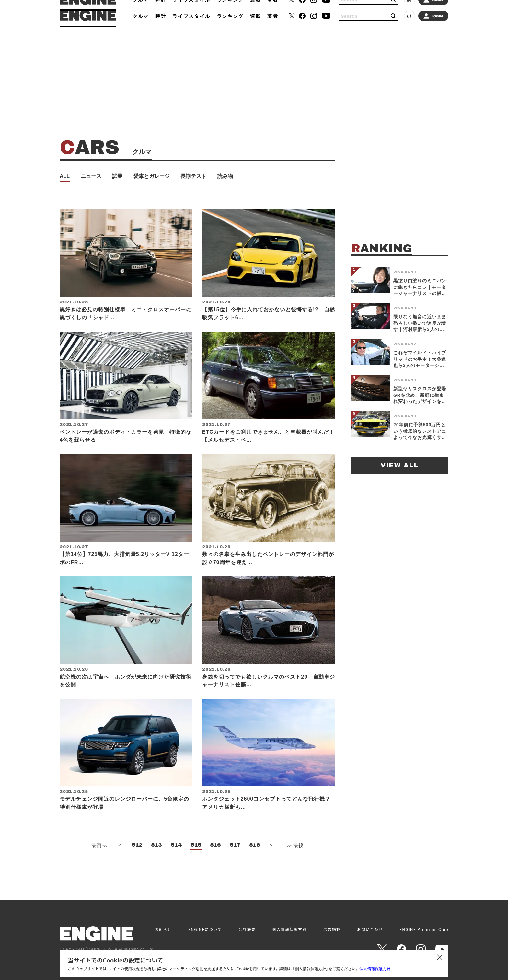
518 (254, 865)
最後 (295, 865)
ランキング (230, 16)
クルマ (141, 16)
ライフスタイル (191, 16)
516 (215, 865)
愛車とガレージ (152, 176)
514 (176, 865)
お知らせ (163, 929)
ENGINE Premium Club (424, 929)
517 (235, 865)
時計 (161, 16)
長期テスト (193, 176)
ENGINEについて (205, 929)
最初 (98, 865)
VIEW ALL (400, 465)
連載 (255, 16)
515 (196, 865)
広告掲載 (332, 929)
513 (156, 865)
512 (137, 865)
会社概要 (247, 929)
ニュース (91, 176)
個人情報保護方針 (375, 968)
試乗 (117, 176)
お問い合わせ (370, 929)
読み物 (225, 176)
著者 (273, 16)
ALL (65, 176)
